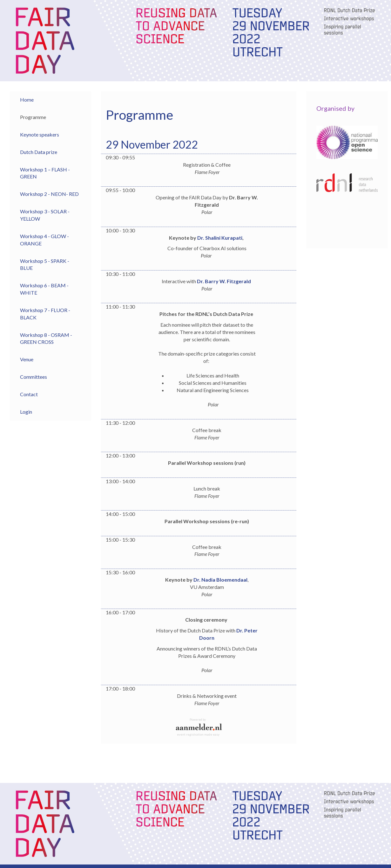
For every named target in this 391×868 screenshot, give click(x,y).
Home (27, 100)
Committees (34, 377)
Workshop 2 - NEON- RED (49, 194)
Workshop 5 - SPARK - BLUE (45, 264)
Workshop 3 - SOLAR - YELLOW (45, 215)
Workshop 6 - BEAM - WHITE (44, 289)
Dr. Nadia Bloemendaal (220, 580)
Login (26, 412)
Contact (29, 394)
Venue (27, 359)
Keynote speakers (40, 134)
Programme (33, 117)
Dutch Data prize (39, 152)
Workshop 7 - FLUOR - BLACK (45, 314)
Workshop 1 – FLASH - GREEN (45, 173)
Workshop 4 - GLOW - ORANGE (44, 240)
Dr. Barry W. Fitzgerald (224, 281)
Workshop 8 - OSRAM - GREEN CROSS (46, 338)
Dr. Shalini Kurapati (220, 238)
